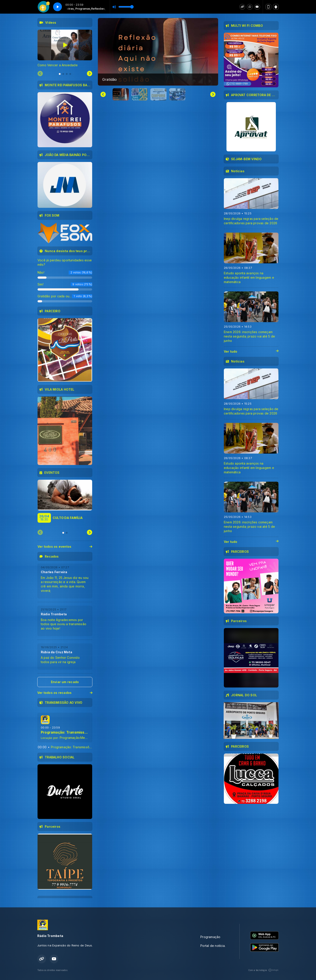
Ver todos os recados (65, 693)
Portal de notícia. (213, 946)
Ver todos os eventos (65, 547)
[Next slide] (213, 94)
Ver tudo (251, 352)
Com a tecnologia (263, 970)
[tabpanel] (65, 48)
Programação (210, 937)
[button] (121, 94)
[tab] (60, 74)
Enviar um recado (65, 682)
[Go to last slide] (103, 94)
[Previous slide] (40, 74)
